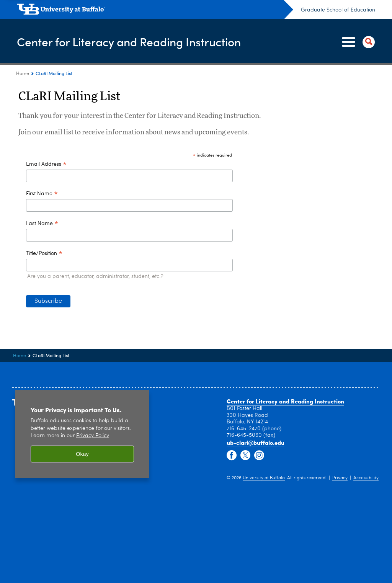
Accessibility (366, 478)
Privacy (340, 478)
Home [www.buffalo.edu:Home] (23, 74)
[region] (82, 434)
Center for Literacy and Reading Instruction (129, 42)
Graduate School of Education (338, 10)
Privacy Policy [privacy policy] (92, 436)
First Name (42, 194)
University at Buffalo (264, 478)
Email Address (46, 165)
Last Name (42, 224)
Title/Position (44, 254)
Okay (82, 454)
